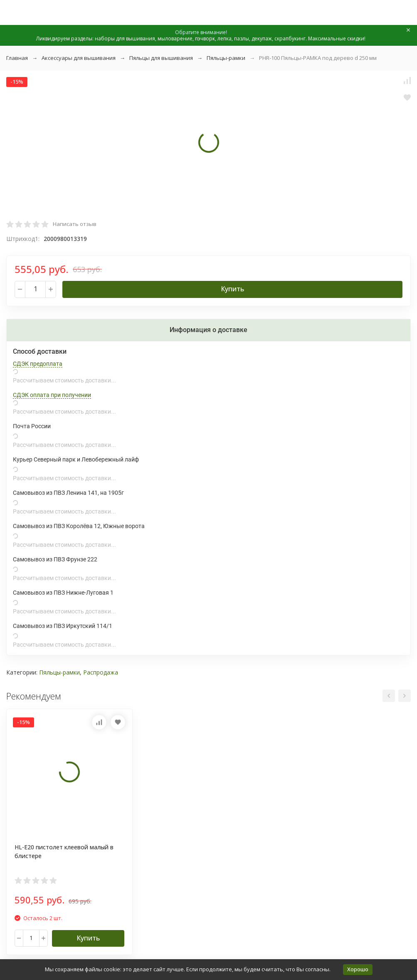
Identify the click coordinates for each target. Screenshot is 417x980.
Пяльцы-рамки (226, 58)
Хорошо (358, 969)
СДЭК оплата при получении (52, 395)
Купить (232, 289)
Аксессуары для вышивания (79, 58)
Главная (17, 58)
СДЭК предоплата (38, 364)
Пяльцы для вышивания (161, 58)
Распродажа (101, 672)
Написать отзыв (75, 224)
